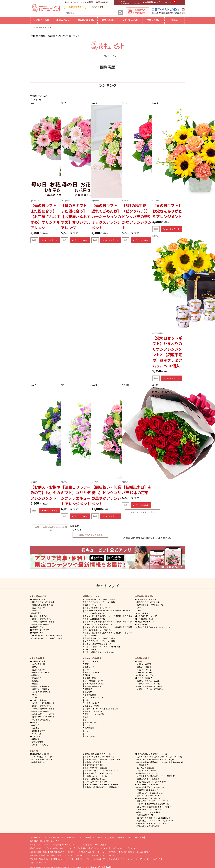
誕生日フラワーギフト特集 (43, 602)
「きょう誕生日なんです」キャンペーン (101, 652)
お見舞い (36, 728)
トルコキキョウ (144, 613)
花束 (86, 664)
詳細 (34, 240)
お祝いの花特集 (39, 599)
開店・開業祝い (39, 608)
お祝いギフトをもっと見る (142, 512)
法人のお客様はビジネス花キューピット (60, 838)
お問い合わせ (102, 2)
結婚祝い (36, 681)
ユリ (139, 610)
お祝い (35, 667)
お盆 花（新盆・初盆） (39, 852)
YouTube (65, 845)
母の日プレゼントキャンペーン (98, 608)
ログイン (159, 2)
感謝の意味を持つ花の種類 (148, 826)
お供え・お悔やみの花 (41, 619)
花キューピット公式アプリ (150, 859)
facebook (47, 845)
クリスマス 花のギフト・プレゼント (92, 852)
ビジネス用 (37, 734)
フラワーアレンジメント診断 (149, 809)
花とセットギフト (91, 706)
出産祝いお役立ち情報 (94, 765)
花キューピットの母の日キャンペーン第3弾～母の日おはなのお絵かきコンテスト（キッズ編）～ (107, 623)
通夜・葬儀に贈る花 (40, 624)
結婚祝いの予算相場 (93, 762)
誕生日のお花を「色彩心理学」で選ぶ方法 (102, 759)
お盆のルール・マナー (146, 770)
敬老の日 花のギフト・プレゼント (63, 852)
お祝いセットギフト (66, 859)
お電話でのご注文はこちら (140, 11)
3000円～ (145, 664)
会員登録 (148, 2)
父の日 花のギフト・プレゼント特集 (47, 638)
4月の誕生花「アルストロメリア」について (155, 820)
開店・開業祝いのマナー (42, 759)
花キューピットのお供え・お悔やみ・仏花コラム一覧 (159, 757)
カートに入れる (49, 240)
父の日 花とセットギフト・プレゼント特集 (102, 647)
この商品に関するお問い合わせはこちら (147, 538)
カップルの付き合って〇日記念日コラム (154, 818)
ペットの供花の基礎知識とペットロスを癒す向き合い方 (160, 762)
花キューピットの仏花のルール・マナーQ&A (156, 759)
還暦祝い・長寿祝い (40, 689)
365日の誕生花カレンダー (43, 757)
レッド (87, 725)
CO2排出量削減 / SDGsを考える (150, 787)
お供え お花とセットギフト (43, 714)
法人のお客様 (98, 7)
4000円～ (145, 667)
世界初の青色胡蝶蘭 (93, 686)
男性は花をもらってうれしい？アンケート (155, 801)
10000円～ (145, 675)
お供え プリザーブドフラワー (44, 717)
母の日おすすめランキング (99, 848)
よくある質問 (87, 2)
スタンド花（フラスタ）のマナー (99, 773)
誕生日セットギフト (145, 622)
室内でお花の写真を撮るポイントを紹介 (154, 807)
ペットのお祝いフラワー (42, 692)
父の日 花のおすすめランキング (98, 644)
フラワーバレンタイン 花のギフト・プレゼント (64, 855)
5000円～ (145, 670)
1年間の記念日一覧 (145, 815)
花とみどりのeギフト (93, 711)
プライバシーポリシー (135, 838)
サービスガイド (71, 2)
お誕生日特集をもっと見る (90, 535)
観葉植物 (36, 739)
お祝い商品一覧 (39, 664)
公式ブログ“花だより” (98, 845)
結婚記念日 (37, 613)
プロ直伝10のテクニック (148, 790)
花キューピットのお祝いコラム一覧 (99, 757)
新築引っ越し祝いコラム (95, 779)
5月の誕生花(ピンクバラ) (42, 605)
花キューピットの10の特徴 (148, 812)
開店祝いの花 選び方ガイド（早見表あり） (102, 787)
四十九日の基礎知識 (146, 768)
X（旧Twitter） (36, 845)
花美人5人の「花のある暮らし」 (151, 793)
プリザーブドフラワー (40, 630)
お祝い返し (37, 725)
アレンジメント (90, 661)
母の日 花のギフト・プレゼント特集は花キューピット (51, 848)
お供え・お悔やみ (40, 616)
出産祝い (36, 683)
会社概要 (121, 838)
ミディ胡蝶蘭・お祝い (94, 681)
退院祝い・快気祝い (40, 686)
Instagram (56, 845)
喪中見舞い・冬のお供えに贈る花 (121, 852)
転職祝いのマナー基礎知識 (96, 768)
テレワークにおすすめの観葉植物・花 (153, 804)
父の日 (35, 697)
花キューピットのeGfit (93, 714)
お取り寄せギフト (39, 731)
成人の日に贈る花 (144, 852)
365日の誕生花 (99, 859)
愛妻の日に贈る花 (37, 855)
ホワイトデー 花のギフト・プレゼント (100, 855)
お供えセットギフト (84, 859)
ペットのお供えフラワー (42, 720)
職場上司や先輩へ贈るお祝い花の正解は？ (102, 784)
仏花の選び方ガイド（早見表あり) (151, 782)
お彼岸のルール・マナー (147, 773)
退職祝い (36, 610)
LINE (73, 845)
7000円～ (145, 672)
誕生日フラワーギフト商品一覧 (150, 605)
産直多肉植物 (90, 695)
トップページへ (107, 54)
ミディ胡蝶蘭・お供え (94, 683)
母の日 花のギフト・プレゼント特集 (47, 635)
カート (169, 2)
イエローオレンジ (92, 722)
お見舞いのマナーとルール (96, 776)
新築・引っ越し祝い (40, 672)
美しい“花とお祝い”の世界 (148, 795)
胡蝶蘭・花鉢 (37, 627)
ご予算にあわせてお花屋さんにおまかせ (101, 709)
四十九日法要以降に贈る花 (43, 622)
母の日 (35, 695)
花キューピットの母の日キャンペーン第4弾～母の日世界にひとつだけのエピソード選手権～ (107, 628)
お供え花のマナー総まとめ (148, 779)
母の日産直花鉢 (80, 848)
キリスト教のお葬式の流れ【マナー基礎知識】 (157, 776)
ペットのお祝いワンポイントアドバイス (101, 770)
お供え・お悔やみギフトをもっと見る (51, 529)
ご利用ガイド (97, 838)
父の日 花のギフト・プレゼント (123, 848)
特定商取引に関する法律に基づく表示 (45, 841)
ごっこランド (82, 845)
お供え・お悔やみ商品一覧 (43, 703)
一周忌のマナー (144, 765)
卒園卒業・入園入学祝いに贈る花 (43, 859)
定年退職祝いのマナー (41, 762)
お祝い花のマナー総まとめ (96, 782)
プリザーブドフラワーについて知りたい (154, 823)
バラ (139, 608)
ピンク (87, 720)
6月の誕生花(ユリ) (144, 619)
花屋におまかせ (75, 7)
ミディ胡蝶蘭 (38, 742)
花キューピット (36, 838)
